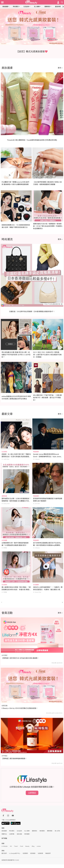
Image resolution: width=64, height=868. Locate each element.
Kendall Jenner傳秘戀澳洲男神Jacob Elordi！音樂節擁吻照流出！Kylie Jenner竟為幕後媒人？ (47, 457)
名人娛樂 (37, 7)
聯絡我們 (48, 853)
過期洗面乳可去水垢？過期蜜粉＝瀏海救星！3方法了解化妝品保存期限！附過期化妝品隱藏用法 (48, 226)
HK (11, 846)
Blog (33, 846)
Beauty (27, 846)
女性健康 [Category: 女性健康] (4, 540)
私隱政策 (40, 853)
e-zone (39, 846)
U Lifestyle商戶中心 (15, 853)
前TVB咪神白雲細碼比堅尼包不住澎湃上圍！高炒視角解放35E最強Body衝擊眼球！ (47, 545)
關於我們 (4, 853)
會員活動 (19, 834)
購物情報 (50, 831)
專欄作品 (4, 834)
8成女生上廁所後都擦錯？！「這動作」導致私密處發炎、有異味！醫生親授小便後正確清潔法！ (48, 590)
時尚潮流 (16, 7)
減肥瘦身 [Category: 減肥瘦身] (4, 496)
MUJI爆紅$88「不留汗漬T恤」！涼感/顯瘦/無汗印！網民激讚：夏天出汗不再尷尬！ (47, 398)
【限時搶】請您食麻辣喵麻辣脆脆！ (14, 759)
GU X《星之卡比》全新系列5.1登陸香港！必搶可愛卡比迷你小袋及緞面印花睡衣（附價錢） (47, 355)
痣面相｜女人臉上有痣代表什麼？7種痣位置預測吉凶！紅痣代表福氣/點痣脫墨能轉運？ (16, 457)
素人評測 (57, 831)
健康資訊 (47, 7)
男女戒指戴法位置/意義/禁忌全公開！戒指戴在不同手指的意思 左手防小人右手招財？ (16, 355)
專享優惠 (27, 834)
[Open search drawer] (62, 2)
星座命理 (58, 7)
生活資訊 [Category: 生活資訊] (4, 452)
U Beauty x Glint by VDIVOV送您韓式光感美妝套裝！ (20, 708)
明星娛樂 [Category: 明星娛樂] (36, 452)
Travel (16, 846)
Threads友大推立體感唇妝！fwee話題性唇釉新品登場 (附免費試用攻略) (32, 140)
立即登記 (32, 793)
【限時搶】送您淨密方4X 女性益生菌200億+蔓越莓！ (20, 658)
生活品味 (26, 7)
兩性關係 (42, 831)
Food (21, 846)
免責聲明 (25, 853)
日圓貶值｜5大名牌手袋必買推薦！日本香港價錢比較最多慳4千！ (32, 312)
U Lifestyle (5, 846)
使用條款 (33, 853)
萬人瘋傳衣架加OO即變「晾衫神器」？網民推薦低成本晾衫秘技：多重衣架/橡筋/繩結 (16, 590)
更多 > (60, 68)
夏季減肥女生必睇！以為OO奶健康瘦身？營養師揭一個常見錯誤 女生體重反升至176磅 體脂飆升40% (16, 501)
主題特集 (12, 834)
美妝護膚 (5, 7)
